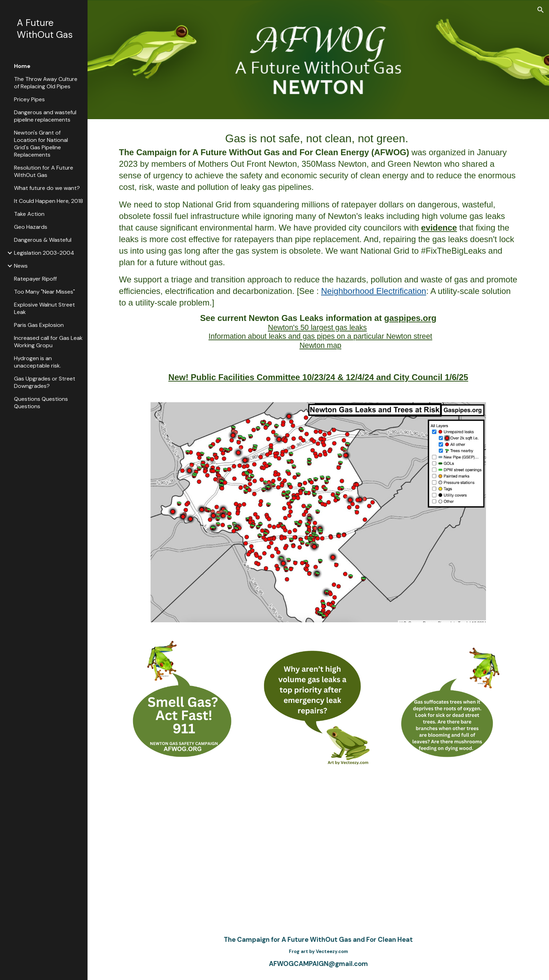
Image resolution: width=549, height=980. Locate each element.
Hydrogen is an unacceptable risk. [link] (37, 362)
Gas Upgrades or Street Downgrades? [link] (45, 382)
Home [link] (22, 66)
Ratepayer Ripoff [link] (35, 279)
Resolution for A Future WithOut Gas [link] (44, 171)
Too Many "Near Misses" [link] (44, 292)
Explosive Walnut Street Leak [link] (44, 308)
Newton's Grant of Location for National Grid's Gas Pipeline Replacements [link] (41, 144)
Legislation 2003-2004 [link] (44, 253)
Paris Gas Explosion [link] (39, 325)
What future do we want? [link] (47, 188)
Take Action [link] (29, 214)
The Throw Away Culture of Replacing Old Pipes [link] (46, 83)
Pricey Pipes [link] (29, 99)
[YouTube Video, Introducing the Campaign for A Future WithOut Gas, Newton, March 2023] (318, 848)
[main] (318, 240)
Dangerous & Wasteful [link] (43, 240)
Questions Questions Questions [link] (41, 403)
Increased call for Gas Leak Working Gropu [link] (48, 342)
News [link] (21, 266)
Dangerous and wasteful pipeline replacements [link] (45, 116)
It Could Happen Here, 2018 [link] (48, 201)
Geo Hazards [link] (31, 227)
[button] (541, 10)
